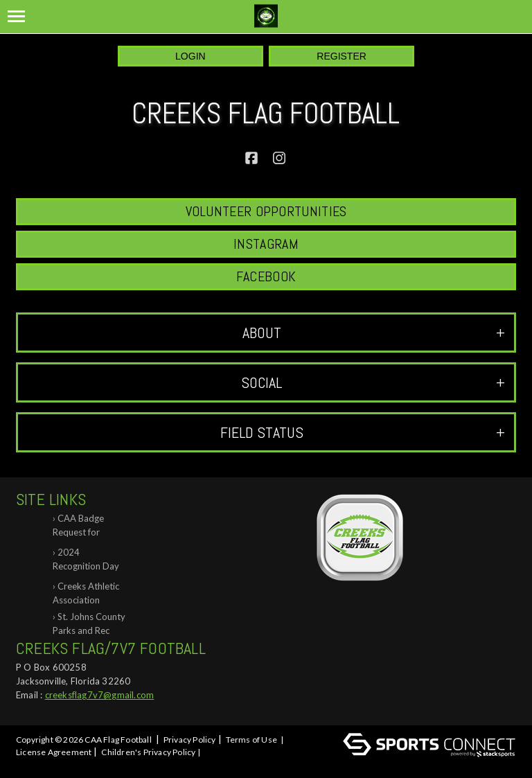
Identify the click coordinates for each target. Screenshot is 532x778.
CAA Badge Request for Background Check (78, 528)
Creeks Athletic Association (86, 593)
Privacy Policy (190, 740)
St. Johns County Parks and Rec (89, 624)
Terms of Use (251, 740)
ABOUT (374, 333)
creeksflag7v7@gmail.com (100, 695)
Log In (31, 764)
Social (373, 382)
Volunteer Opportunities (266, 211)
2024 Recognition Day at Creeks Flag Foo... (86, 562)
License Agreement (54, 752)
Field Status (363, 432)
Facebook (266, 276)
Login (190, 56)
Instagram (266, 244)
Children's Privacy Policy (148, 752)
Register (342, 56)
